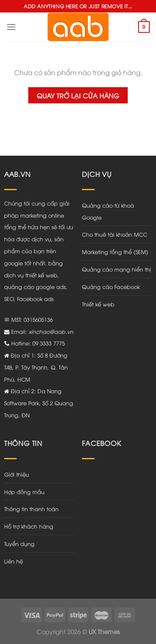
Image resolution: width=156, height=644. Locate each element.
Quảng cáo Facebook (111, 286)
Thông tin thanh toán (31, 509)
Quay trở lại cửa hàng (78, 95)
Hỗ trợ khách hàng (29, 526)
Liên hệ (14, 561)
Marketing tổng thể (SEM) (115, 252)
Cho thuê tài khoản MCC (115, 234)
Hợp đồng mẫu (24, 492)
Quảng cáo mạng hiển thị (116, 269)
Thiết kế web (98, 304)
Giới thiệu (17, 474)
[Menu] (11, 27)
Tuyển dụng (19, 544)
